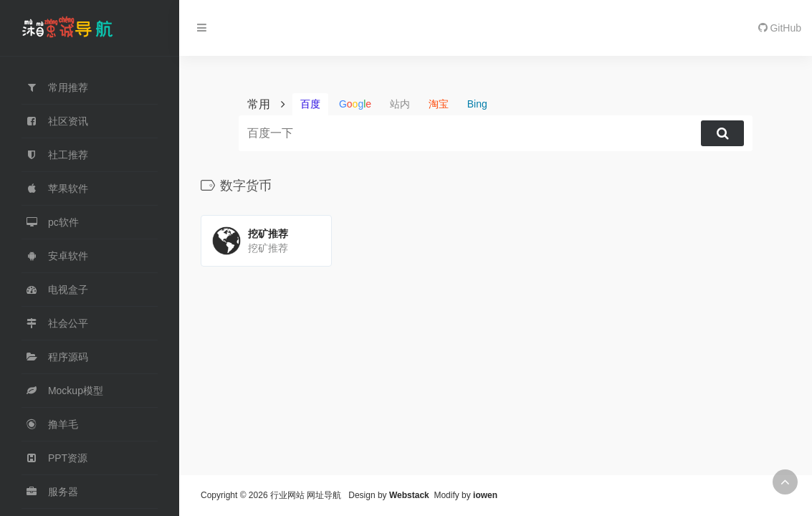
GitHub (780, 28)
